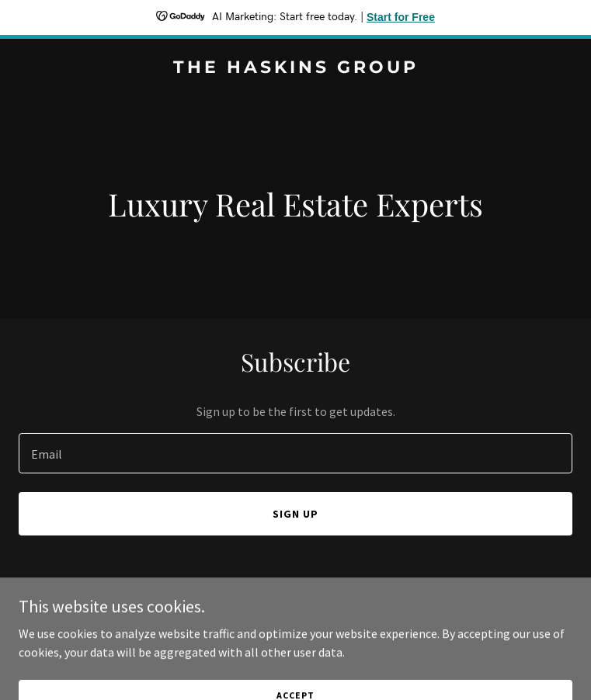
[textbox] (295, 453)
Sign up (295, 514)
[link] (295, 68)
